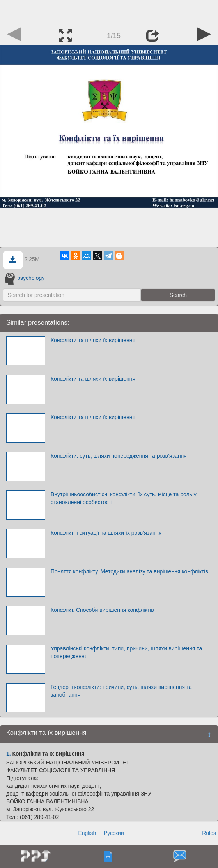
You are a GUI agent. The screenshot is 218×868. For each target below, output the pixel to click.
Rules (209, 833)
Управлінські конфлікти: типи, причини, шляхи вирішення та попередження (126, 652)
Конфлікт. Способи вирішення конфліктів (102, 610)
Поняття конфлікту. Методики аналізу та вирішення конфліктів (129, 571)
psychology (25, 278)
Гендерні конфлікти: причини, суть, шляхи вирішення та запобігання (121, 691)
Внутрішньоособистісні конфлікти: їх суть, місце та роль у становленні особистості (124, 498)
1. (9, 754)
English (87, 833)
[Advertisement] (109, 12)
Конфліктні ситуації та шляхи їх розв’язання (106, 533)
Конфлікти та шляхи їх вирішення (93, 340)
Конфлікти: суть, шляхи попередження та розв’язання (119, 456)
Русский (114, 833)
